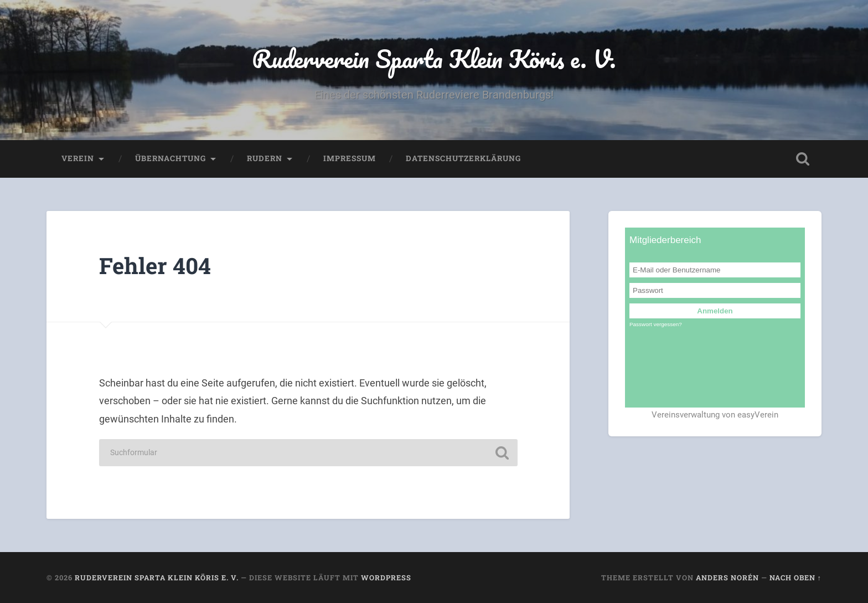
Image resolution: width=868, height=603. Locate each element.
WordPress (386, 578)
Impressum (350, 158)
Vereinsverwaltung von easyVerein (715, 415)
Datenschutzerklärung (463, 158)
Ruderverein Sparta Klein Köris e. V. (434, 58)
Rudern (265, 158)
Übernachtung (170, 158)
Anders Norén (727, 578)
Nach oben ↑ (795, 578)
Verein (78, 158)
